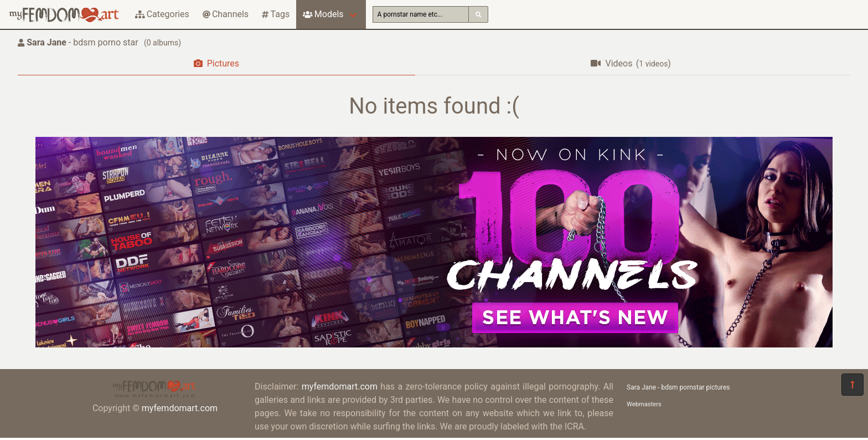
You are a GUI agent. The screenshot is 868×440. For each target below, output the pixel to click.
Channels (226, 14)
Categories (162, 14)
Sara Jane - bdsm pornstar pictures (678, 387)
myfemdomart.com (180, 408)
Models (323, 14)
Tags (276, 14)
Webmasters (644, 404)
